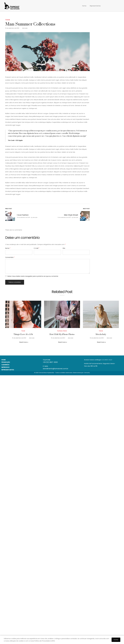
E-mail (37, 248)
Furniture (60, 331)
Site (64, 248)
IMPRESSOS (5, 367)
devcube (24, 28)
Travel (23, 331)
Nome (8, 248)
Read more (23, 342)
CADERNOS (5, 365)
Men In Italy (101, 334)
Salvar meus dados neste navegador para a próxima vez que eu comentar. (33, 276)
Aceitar (116, 640)
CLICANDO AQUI (107, 360)
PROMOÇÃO (6, 362)
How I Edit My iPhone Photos (62, 334)
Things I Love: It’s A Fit (23, 334)
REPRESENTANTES (8, 370)
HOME (4, 360)
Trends (8, 20)
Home (84, 6)
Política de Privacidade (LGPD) (45, 641)
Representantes (95, 6)
